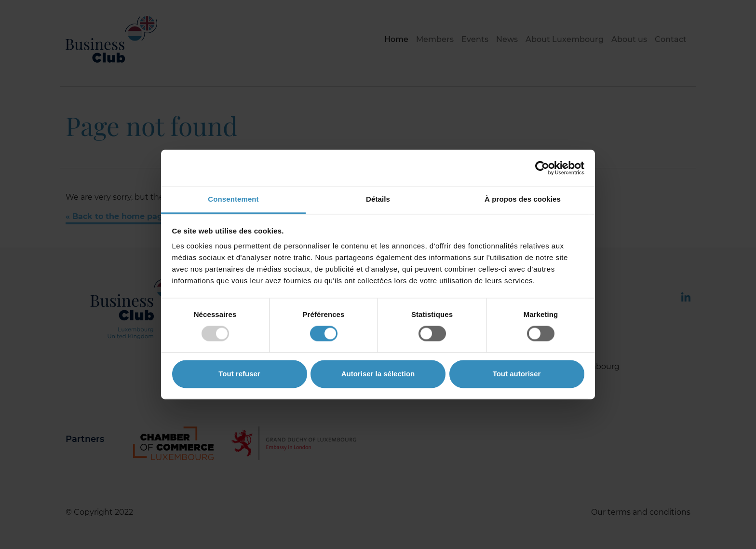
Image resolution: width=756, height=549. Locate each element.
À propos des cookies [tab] (523, 199)
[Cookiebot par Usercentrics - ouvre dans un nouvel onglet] (542, 168)
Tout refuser (239, 374)
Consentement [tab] (233, 199)
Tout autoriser (517, 374)
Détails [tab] (378, 199)
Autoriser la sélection (378, 374)
